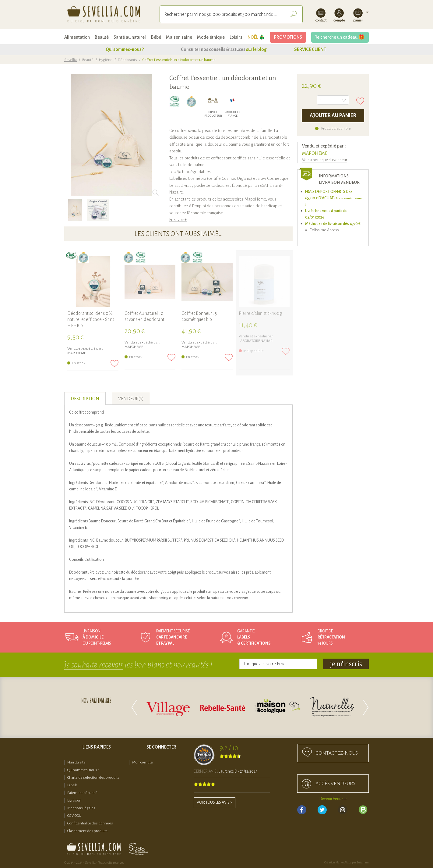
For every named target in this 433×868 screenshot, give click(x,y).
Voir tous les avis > (215, 802)
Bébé (156, 37)
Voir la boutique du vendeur (325, 160)
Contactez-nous (337, 753)
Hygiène (106, 60)
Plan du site (76, 762)
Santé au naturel (130, 37)
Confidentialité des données (90, 823)
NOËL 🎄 (256, 37)
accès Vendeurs (335, 784)
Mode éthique (211, 37)
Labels (72, 785)
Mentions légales (81, 808)
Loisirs (236, 37)
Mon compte (143, 762)
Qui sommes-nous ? (125, 49)
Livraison (74, 800)
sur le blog (256, 49)
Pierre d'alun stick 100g (260, 313)
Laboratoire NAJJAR (256, 341)
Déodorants (127, 60)
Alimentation (77, 37)
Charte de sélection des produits (93, 778)
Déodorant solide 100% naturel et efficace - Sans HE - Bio (91, 319)
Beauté (102, 37)
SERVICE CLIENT (310, 49)
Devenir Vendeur (333, 799)
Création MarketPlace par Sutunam (347, 863)
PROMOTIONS (288, 37)
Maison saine (179, 37)
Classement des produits (87, 831)
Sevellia (70, 60)
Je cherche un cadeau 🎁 (340, 37)
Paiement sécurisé (82, 793)
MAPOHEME (315, 153)
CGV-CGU (74, 816)
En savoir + (178, 220)
